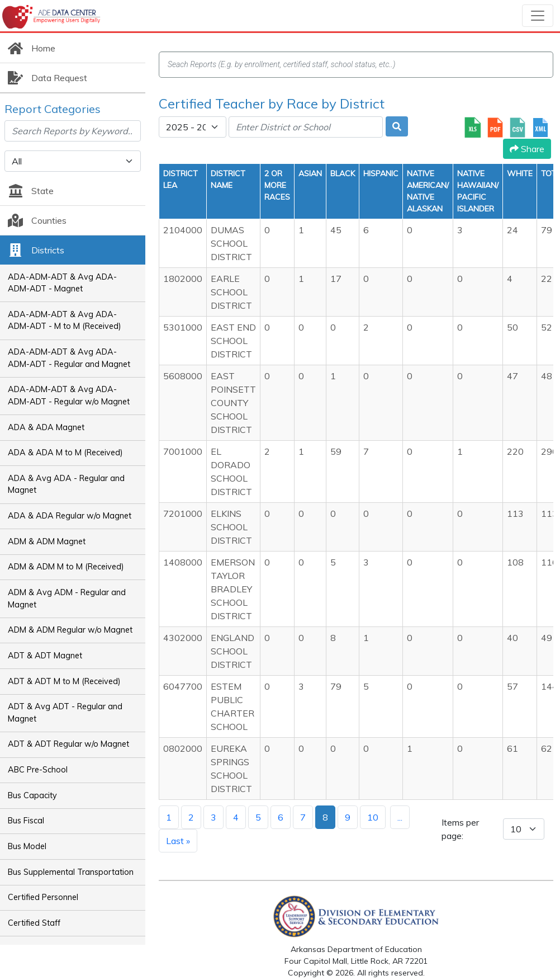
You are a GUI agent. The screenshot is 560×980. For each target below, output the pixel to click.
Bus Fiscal (26, 821)
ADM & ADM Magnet (47, 541)
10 (373, 817)
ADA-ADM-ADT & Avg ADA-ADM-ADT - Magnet (62, 283)
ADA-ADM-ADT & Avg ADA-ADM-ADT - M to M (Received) (65, 321)
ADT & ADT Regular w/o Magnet (68, 744)
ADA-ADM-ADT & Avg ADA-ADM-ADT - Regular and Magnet (69, 358)
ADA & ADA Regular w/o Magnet (70, 516)
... (400, 817)
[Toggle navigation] (538, 16)
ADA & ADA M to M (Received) (65, 453)
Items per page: (460, 829)
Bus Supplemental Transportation (71, 872)
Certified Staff (34, 923)
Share (527, 149)
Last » (178, 841)
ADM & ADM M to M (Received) (66, 567)
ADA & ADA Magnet (46, 427)
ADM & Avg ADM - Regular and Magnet (67, 599)
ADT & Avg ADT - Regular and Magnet (65, 713)
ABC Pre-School (38, 770)
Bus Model (27, 846)
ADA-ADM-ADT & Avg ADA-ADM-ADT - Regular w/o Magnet (69, 395)
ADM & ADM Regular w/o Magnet (70, 630)
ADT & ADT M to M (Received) (64, 681)
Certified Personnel (43, 897)
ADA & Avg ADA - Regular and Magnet (66, 484)
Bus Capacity (32, 795)
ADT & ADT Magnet (45, 656)
